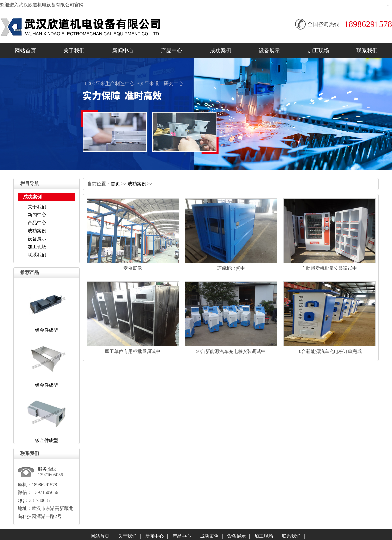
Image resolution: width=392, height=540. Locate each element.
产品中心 (172, 50)
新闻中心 (123, 50)
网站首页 (25, 50)
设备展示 (269, 50)
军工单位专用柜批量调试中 (133, 351)
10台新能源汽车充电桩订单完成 (329, 351)
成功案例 (221, 50)
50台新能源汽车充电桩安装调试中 (231, 351)
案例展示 (133, 268)
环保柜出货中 (231, 268)
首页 (115, 184)
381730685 (39, 501)
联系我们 (367, 50)
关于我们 (74, 50)
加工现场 (318, 50)
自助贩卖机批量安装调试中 (329, 268)
